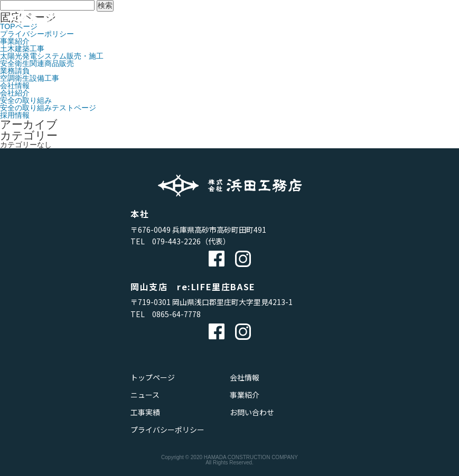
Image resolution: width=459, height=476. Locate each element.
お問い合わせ (252, 412)
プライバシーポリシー (167, 430)
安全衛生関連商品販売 (37, 63)
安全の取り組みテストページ (48, 108)
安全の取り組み (26, 100)
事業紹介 (15, 41)
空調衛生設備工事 (30, 78)
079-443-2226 (176, 241)
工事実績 (145, 412)
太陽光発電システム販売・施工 (52, 56)
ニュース (145, 395)
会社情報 (15, 85)
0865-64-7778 (176, 314)
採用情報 (15, 115)
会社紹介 (15, 93)
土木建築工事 (22, 49)
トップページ (153, 377)
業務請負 (15, 71)
